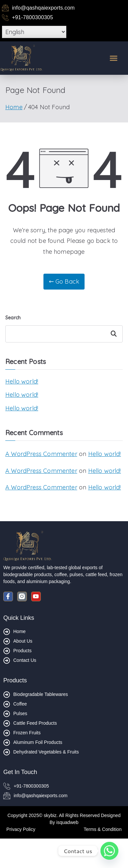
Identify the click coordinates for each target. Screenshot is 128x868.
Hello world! (22, 381)
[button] (114, 58)
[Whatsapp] (109, 851)
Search (13, 318)
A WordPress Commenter (41, 454)
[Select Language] (34, 32)
